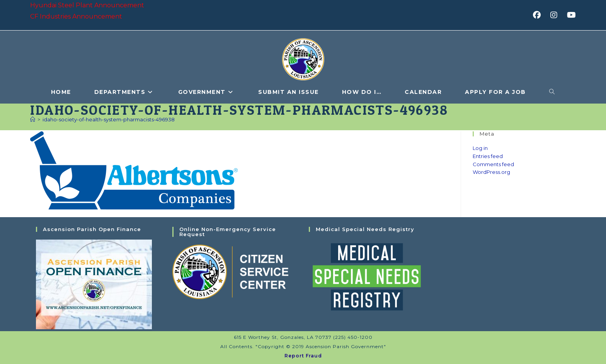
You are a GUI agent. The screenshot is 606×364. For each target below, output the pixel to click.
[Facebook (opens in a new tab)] (539, 15)
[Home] (33, 119)
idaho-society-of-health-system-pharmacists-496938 (109, 119)
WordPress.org (491, 172)
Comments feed (493, 164)
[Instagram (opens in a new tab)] (556, 15)
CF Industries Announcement (76, 16)
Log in (480, 148)
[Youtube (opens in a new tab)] (570, 15)
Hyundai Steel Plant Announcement (87, 5)
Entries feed (488, 156)
